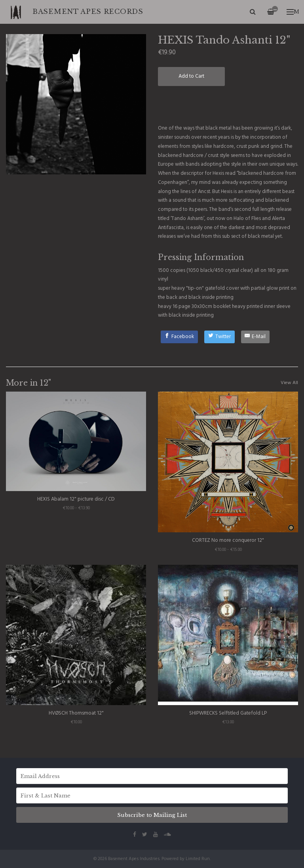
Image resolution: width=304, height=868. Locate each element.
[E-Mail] (256, 337)
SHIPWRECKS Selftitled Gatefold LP (228, 713)
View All (289, 383)
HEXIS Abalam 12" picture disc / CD (76, 499)
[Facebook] (180, 337)
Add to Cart (191, 76)
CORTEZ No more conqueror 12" (228, 540)
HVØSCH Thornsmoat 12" (76, 713)
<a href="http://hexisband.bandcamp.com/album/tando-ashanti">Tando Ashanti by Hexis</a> (228, 105)
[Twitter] (219, 337)
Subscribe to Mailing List (152, 815)
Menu (293, 12)
